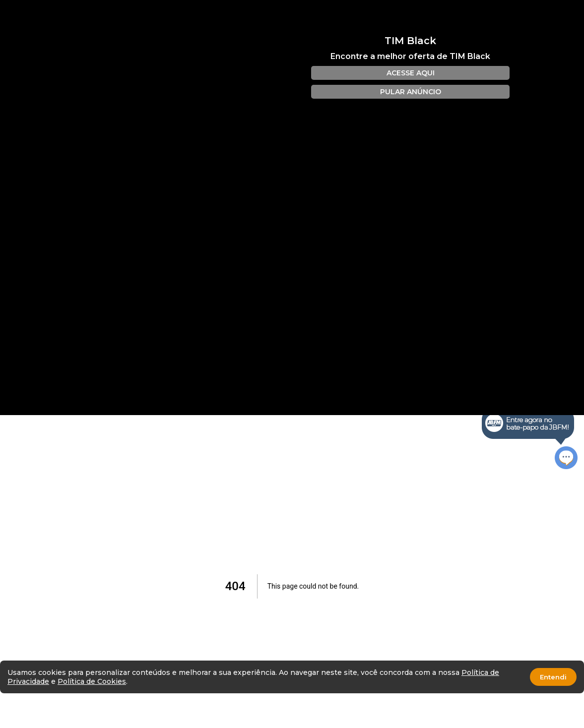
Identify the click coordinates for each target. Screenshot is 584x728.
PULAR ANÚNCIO (411, 92)
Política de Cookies (92, 681)
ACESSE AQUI (411, 73)
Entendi (553, 677)
